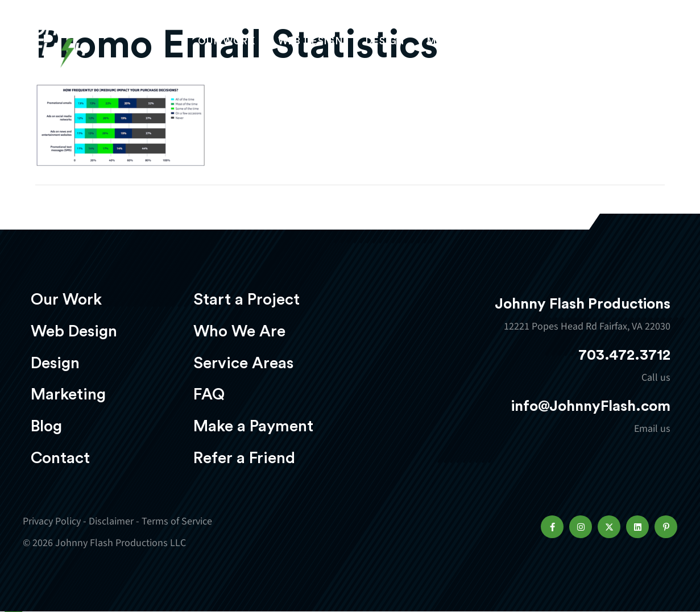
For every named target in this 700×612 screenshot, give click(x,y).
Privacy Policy (52, 521)
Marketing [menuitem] (68, 394)
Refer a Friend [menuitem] (244, 458)
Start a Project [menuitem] (247, 299)
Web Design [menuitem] (74, 331)
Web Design (310, 43)
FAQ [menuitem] (209, 394)
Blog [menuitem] (46, 426)
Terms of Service (177, 521)
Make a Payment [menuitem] (253, 426)
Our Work (227, 43)
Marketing (458, 43)
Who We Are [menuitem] (239, 331)
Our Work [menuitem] (66, 299)
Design (385, 43)
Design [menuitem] (55, 363)
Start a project (611, 44)
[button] (552, 527)
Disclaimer (111, 521)
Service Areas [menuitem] (243, 363)
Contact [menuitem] (60, 458)
